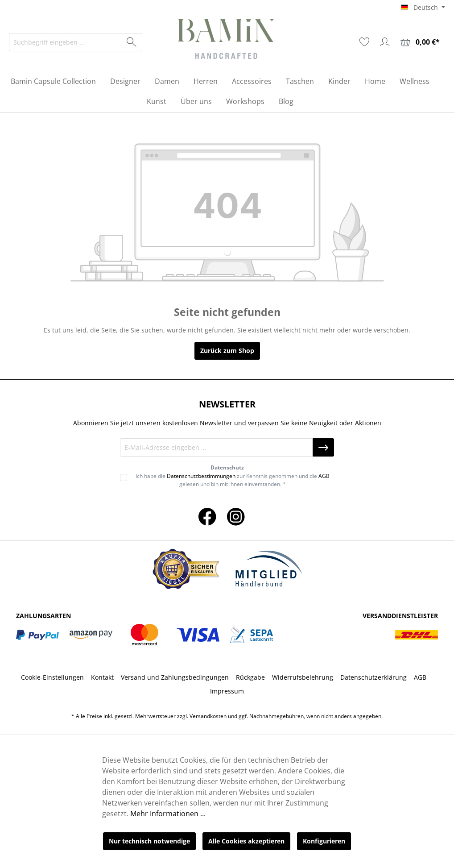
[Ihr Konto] (385, 42)
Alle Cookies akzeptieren (246, 841)
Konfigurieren (324, 841)
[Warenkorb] (420, 42)
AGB (324, 476)
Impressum (227, 691)
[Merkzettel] (364, 42)
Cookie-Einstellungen (52, 677)
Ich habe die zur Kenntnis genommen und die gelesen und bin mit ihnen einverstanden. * (233, 480)
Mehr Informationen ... (168, 814)
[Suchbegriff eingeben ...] (65, 42)
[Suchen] (132, 42)
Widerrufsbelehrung (303, 677)
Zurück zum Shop (227, 351)
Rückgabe (250, 677)
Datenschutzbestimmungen (201, 476)
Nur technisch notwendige (149, 841)
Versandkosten (208, 716)
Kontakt (102, 677)
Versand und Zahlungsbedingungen (175, 677)
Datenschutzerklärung (374, 677)
